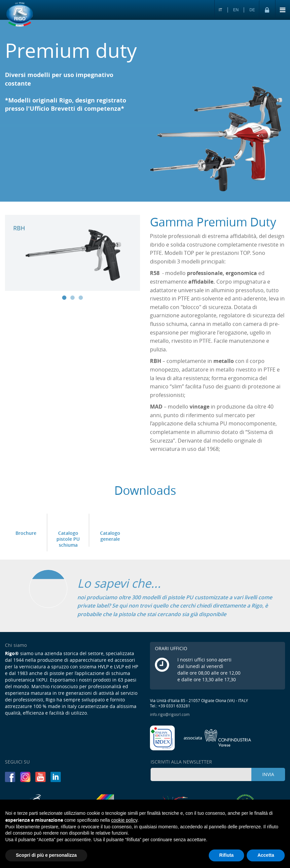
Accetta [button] (266, 855)
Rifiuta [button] (227, 855)
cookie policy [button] (124, 820)
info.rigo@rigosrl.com (170, 714)
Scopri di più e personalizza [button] (46, 855)
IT (220, 10)
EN (236, 10)
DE (252, 10)
